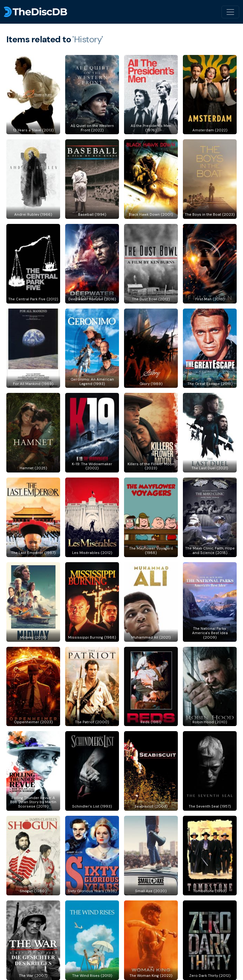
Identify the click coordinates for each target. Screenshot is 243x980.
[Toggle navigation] (230, 12)
